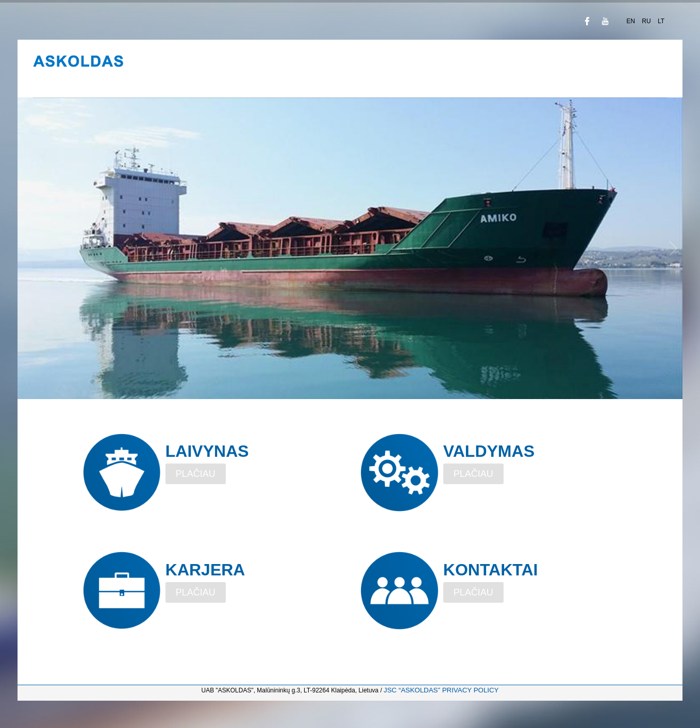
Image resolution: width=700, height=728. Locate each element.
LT (661, 21)
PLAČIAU (196, 474)
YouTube (605, 21)
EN (631, 21)
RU (647, 21)
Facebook (587, 21)
